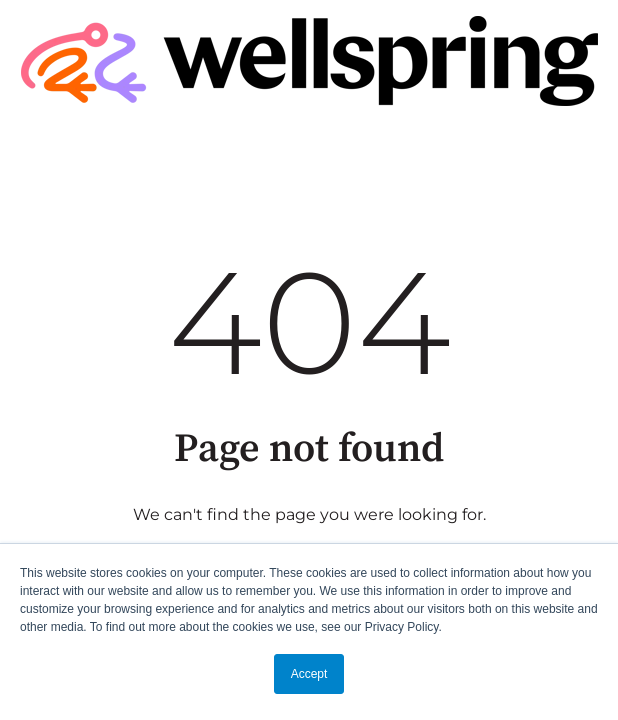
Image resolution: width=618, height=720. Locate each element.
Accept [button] (309, 674)
